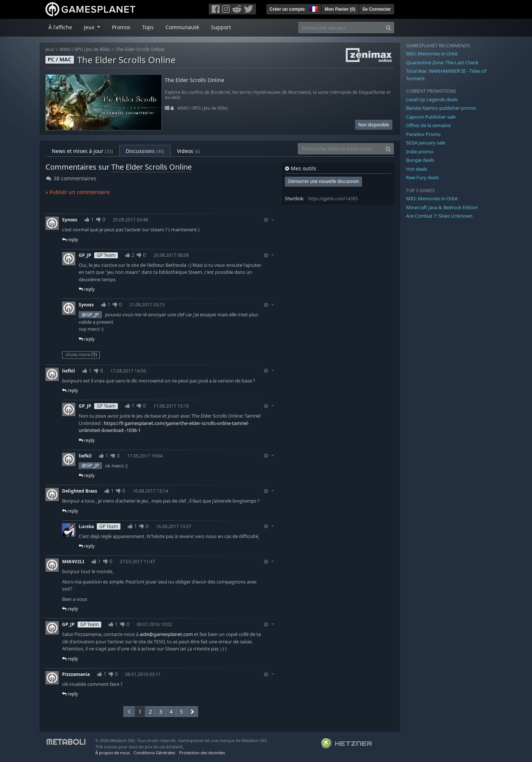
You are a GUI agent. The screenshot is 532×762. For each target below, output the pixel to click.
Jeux (50, 49)
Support (221, 27)
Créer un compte (287, 9)
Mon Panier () (340, 9)
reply (70, 240)
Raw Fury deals (422, 177)
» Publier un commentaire (78, 192)
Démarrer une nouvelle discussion (323, 181)
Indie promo (420, 152)
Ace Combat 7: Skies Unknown (439, 216)
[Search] (388, 28)
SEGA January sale (426, 143)
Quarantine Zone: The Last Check (442, 62)
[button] (313, 8)
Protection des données (202, 753)
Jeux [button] (90, 27)
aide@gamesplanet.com (166, 634)
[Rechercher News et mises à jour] (340, 149)
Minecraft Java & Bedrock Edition (442, 207)
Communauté (182, 27)
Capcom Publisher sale (431, 117)
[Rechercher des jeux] (341, 28)
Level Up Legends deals (432, 99)
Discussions (145, 151)
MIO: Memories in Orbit (432, 54)
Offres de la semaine (428, 125)
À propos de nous (112, 753)
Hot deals (417, 169)
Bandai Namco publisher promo (441, 108)
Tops (148, 27)
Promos (121, 27)
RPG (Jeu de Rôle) (92, 49)
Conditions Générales (154, 753)
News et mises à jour (82, 151)
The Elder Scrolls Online (140, 49)
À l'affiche (60, 27)
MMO (65, 49)
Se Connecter (377, 9)
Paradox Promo (423, 134)
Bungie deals (420, 160)
